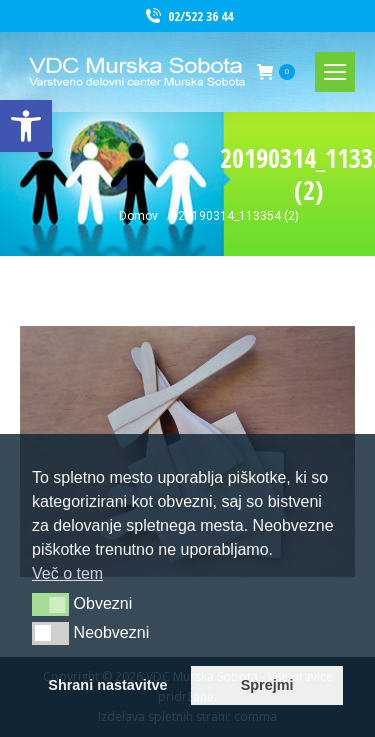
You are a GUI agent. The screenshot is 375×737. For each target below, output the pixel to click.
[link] (26, 126)
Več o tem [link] (67, 573)
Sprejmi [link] (267, 685)
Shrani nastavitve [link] (107, 685)
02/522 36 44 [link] (188, 16)
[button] (50, 604)
